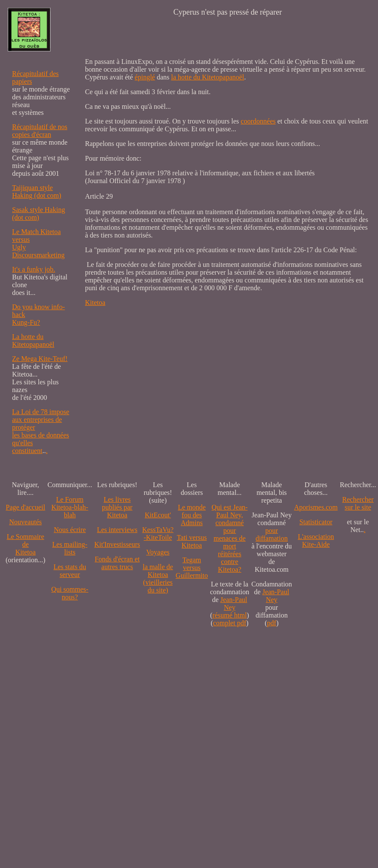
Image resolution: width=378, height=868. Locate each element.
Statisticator (316, 522)
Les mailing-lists (70, 548)
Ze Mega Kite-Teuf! (40, 359)
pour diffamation (271, 534)
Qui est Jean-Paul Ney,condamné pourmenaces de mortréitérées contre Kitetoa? (230, 538)
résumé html (230, 615)
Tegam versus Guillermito (192, 568)
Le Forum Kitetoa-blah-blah (70, 507)
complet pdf (230, 623)
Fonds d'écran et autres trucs (117, 563)
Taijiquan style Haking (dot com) (37, 192)
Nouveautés (25, 522)
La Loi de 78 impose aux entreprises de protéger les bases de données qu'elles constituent (41, 431)
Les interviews (117, 530)
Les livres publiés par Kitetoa (117, 507)
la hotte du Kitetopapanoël (208, 77)
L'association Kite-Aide (316, 540)
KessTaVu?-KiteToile (158, 534)
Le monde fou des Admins (192, 515)
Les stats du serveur (70, 571)
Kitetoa (95, 303)
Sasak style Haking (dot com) (39, 214)
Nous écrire (70, 530)
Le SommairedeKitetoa (26, 544)
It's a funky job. (34, 269)
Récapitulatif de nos (40, 127)
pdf (272, 623)
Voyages (158, 552)
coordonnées (258, 121)
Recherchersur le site (358, 503)
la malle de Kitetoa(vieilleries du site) (158, 578)
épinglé (145, 77)
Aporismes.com (316, 507)
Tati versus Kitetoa (192, 541)
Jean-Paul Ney (234, 603)
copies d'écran (31, 135)
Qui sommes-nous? (70, 593)
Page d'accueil (25, 507)
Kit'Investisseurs (117, 544)
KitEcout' (158, 515)
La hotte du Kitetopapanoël (33, 341)
